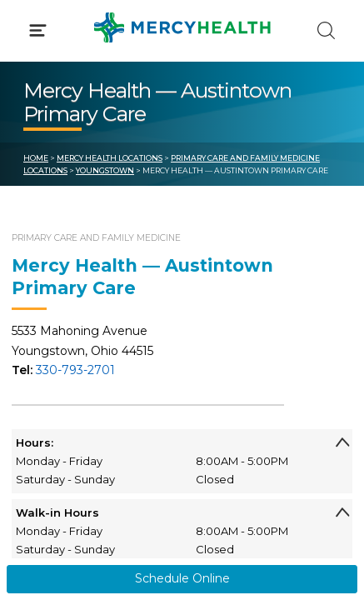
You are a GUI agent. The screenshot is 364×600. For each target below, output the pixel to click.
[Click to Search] (326, 30)
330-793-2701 (75, 370)
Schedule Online (182, 578)
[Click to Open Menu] (38, 30)
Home (36, 158)
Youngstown (105, 170)
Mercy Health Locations (110, 158)
